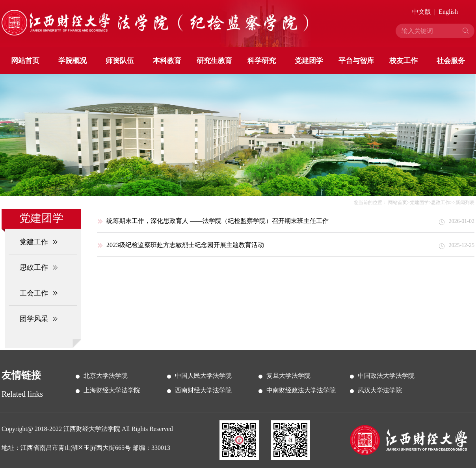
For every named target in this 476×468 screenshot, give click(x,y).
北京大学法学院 (106, 376)
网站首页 (25, 61)
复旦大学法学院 (288, 376)
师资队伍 (120, 61)
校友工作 (403, 61)
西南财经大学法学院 (203, 390)
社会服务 (451, 61)
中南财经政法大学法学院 (301, 390)
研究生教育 (214, 61)
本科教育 (167, 61)
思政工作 (441, 202)
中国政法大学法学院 (386, 376)
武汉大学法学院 (380, 390)
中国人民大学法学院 (203, 376)
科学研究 (262, 61)
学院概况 (73, 61)
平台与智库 (356, 61)
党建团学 (309, 61)
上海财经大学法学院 (112, 390)
